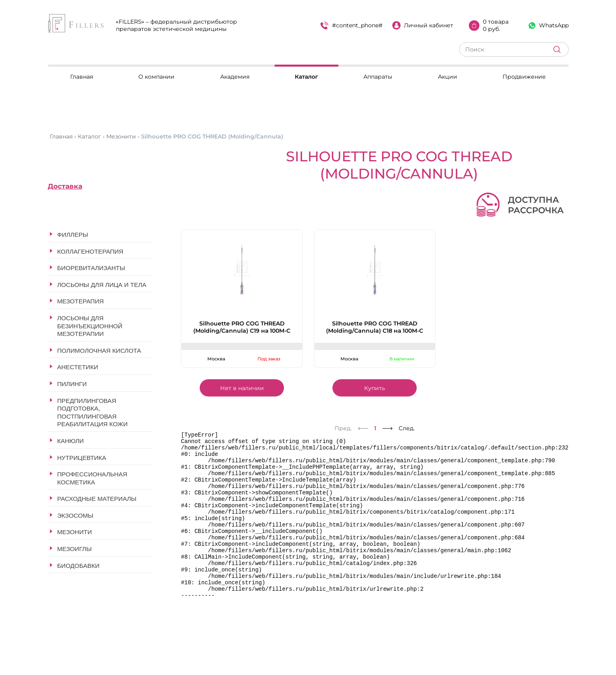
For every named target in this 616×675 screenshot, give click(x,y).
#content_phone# (352, 25)
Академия (235, 77)
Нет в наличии (242, 388)
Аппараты (378, 77)
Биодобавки (79, 566)
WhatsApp (549, 25)
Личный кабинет (423, 25)
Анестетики (78, 367)
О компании (156, 77)
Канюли (71, 441)
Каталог (306, 77)
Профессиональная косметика (92, 478)
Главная (82, 77)
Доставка (65, 186)
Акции (448, 77)
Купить (375, 388)
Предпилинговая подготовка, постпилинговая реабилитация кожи (93, 413)
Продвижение (524, 77)
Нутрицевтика (82, 458)
